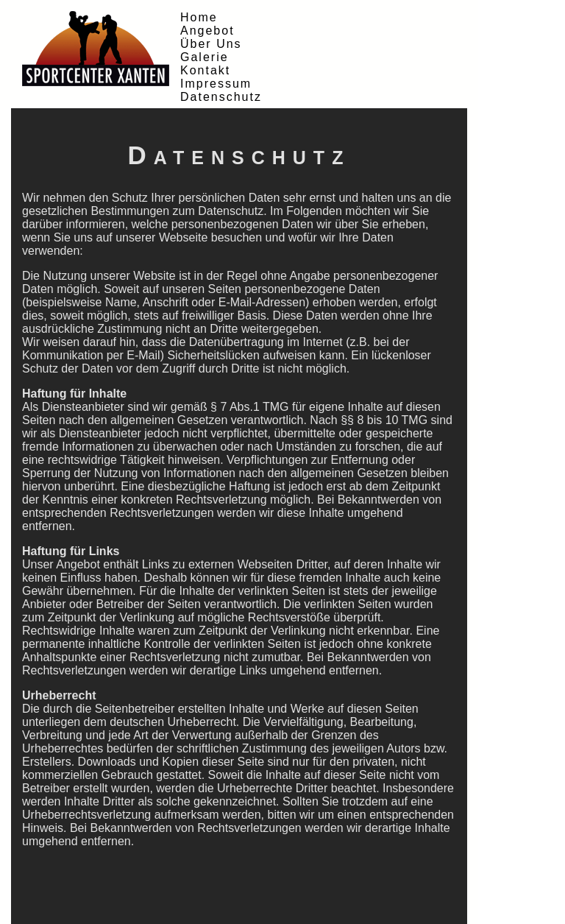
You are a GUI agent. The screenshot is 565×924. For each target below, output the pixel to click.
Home (199, 17)
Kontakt (205, 70)
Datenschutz (221, 97)
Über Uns (211, 44)
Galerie (205, 57)
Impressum (216, 84)
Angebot (207, 31)
